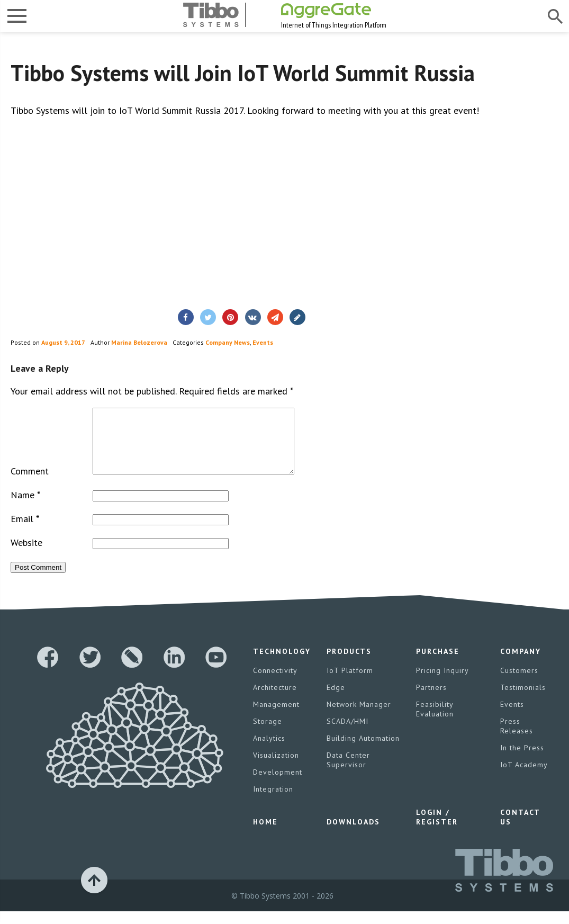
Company (521, 664)
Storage (268, 734)
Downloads (353, 835)
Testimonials (523, 700)
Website (26, 555)
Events (263, 342)
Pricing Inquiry (442, 683)
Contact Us (520, 830)
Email (25, 531)
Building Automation (363, 751)
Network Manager (359, 717)
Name (25, 508)
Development (278, 785)
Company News (228, 342)
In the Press (522, 760)
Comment (30, 484)
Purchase (438, 664)
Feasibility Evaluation (435, 722)
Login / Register (437, 830)
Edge (336, 700)
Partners (431, 700)
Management (276, 717)
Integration (273, 802)
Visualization (276, 768)
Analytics (269, 751)
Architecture (275, 700)
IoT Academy (524, 777)
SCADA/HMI (347, 734)
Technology (282, 664)
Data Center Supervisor (348, 773)
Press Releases (517, 739)
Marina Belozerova (139, 342)
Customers (519, 683)
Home (265, 835)
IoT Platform (350, 683)
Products (349, 664)
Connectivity (275, 683)
